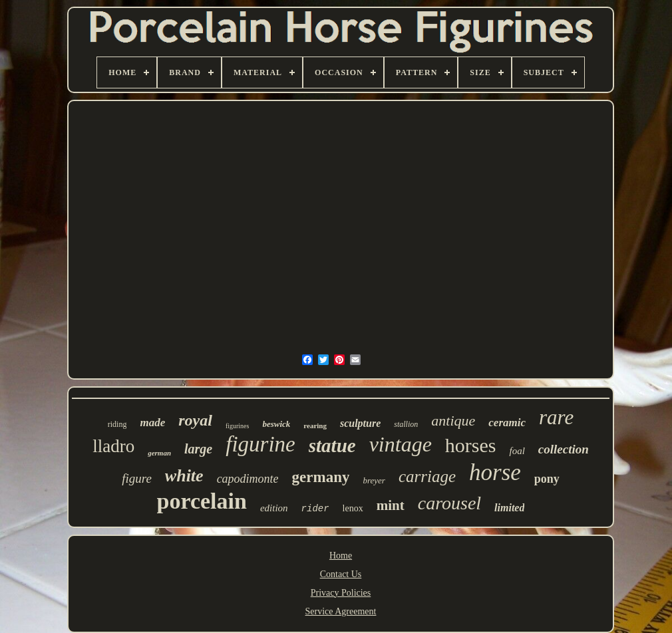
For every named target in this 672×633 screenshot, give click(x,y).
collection (564, 449)
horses (471, 445)
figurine (260, 444)
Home (341, 556)
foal (517, 451)
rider (315, 509)
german (159, 453)
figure (137, 478)
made (152, 423)
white (184, 476)
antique (453, 421)
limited (509, 508)
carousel (449, 503)
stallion (406, 424)
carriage (427, 476)
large (198, 449)
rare (556, 417)
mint (391, 505)
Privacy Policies (341, 593)
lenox (353, 508)
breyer (374, 480)
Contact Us (341, 574)
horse (495, 472)
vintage (401, 444)
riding (117, 424)
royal (195, 420)
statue (332, 445)
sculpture (360, 423)
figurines (238, 426)
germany (321, 477)
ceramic (507, 423)
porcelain (202, 501)
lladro (113, 446)
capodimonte (248, 479)
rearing (315, 426)
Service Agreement (341, 611)
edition (274, 508)
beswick (276, 424)
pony (547, 479)
